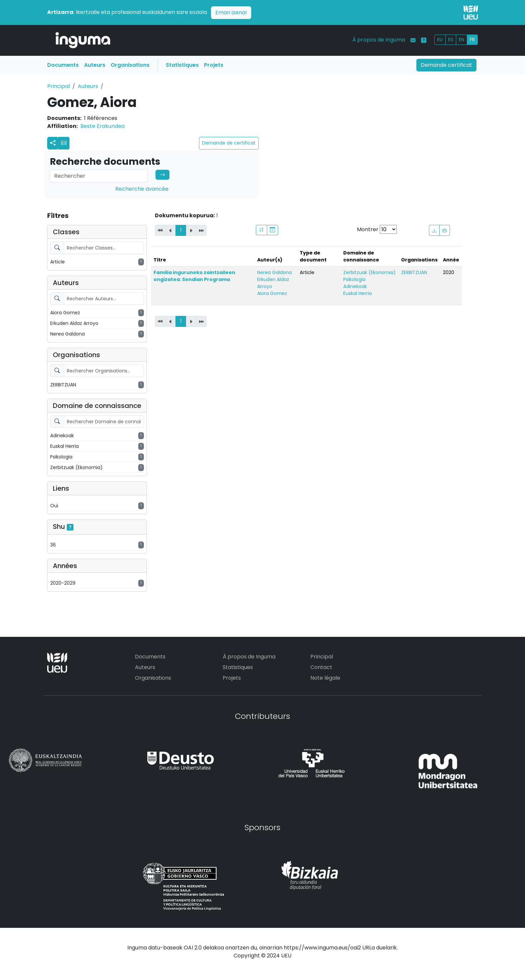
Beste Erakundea (103, 126)
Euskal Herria (358, 293)
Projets (214, 65)
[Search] (99, 176)
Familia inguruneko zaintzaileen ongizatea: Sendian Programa (194, 276)
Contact (321, 667)
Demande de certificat (229, 143)
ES (451, 40)
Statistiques (182, 65)
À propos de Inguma (379, 40)
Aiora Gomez (272, 293)
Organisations (130, 65)
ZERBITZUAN (414, 272)
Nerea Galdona (274, 272)
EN (462, 40)
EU (440, 40)
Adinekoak (355, 286)
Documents (63, 65)
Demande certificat (446, 65)
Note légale (325, 678)
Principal (58, 86)
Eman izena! (231, 12)
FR (472, 40)
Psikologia (354, 279)
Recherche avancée (142, 189)
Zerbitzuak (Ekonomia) (369, 272)
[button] (64, 143)
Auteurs (95, 65)
